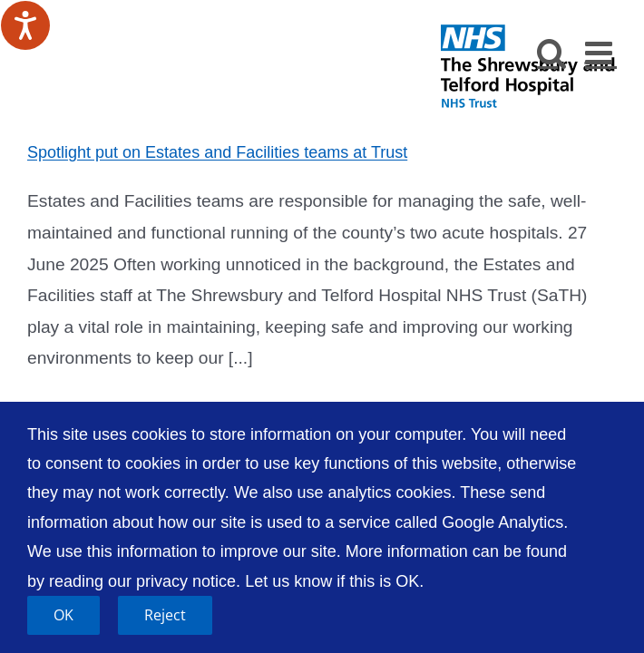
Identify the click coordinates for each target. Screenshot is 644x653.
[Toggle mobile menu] (601, 52)
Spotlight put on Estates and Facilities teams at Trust (217, 152)
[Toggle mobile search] (552, 52)
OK (63, 615)
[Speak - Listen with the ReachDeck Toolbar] (25, 25)
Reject (165, 615)
